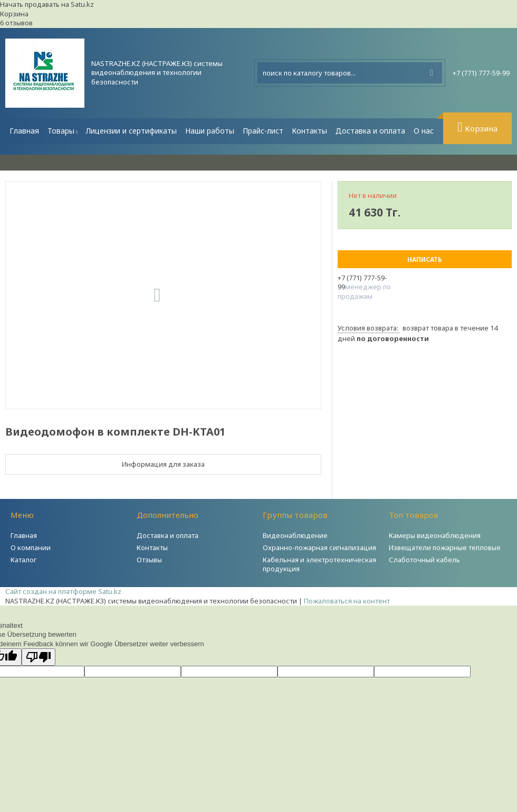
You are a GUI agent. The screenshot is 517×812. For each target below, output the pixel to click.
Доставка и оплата (370, 131)
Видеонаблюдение (295, 535)
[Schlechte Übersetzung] (39, 657)
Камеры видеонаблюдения (435, 535)
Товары (61, 131)
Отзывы (149, 560)
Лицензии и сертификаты (131, 131)
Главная (24, 131)
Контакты (309, 131)
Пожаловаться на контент (347, 601)
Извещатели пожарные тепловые (445, 547)
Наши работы (210, 131)
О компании (31, 547)
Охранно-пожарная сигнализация (319, 547)
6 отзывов (16, 23)
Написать (425, 259)
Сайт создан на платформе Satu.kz (63, 591)
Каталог (23, 560)
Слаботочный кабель (424, 560)
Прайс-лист (263, 131)
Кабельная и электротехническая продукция (319, 564)
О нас (424, 131)
